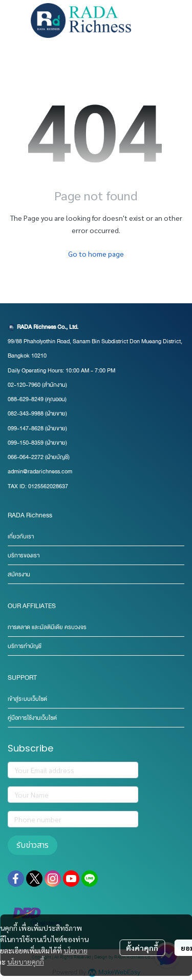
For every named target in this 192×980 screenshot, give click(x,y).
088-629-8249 (26, 399)
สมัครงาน (19, 575)
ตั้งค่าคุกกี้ (142, 948)
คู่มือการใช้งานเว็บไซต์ (32, 718)
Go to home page (96, 254)
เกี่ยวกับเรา (21, 537)
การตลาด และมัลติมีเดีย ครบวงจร (47, 627)
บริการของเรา (24, 556)
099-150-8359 (26, 443)
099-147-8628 (26, 429)
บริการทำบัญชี (25, 646)
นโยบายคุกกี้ (26, 962)
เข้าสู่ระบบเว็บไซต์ (27, 699)
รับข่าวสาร (33, 845)
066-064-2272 (26, 457)
